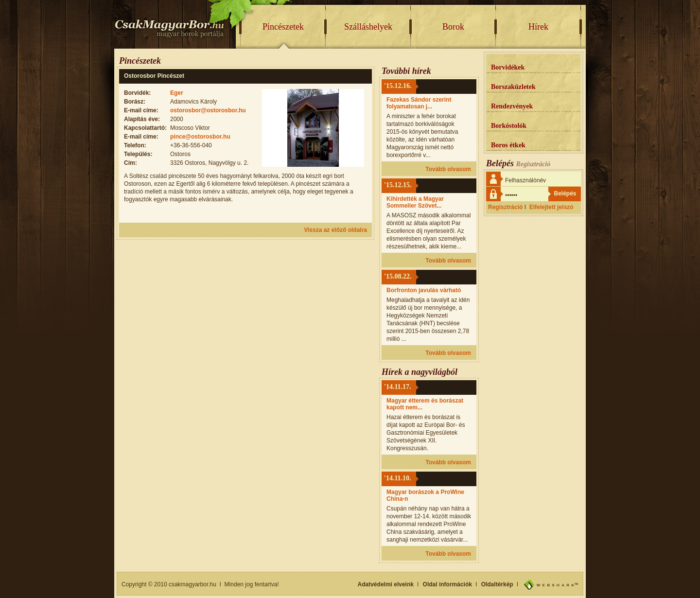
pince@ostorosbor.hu (200, 137)
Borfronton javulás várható (424, 290)
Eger (177, 93)
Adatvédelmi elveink (386, 584)
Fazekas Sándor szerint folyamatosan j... (419, 103)
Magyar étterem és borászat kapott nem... (425, 404)
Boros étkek (508, 145)
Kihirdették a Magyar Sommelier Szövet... (415, 202)
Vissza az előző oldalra (335, 230)
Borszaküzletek (513, 87)
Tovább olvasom (448, 169)
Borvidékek (508, 67)
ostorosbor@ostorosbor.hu (208, 110)
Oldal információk (447, 584)
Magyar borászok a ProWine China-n (425, 495)
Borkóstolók (509, 126)
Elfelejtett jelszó (551, 207)
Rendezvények (512, 106)
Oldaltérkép (497, 584)
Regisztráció (505, 207)
